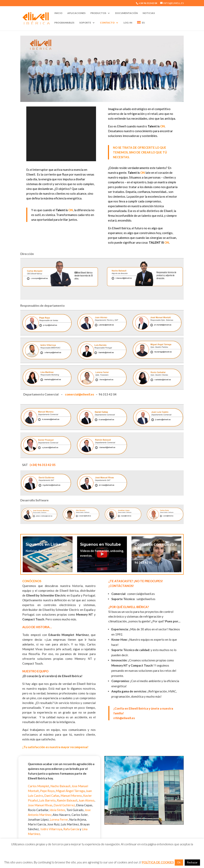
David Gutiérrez (64, 805)
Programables (64, 23)
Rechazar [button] (192, 862)
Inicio (58, 13)
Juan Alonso (86, 800)
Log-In (128, 23)
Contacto (107, 23)
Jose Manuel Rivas (40, 805)
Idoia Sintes (57, 810)
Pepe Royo (47, 791)
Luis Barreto (47, 800)
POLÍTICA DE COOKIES (158, 862)
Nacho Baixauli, (61, 786)
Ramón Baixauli (67, 800)
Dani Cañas (52, 796)
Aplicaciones (76, 13)
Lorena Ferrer (59, 819)
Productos (98, 13)
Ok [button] (179, 862)
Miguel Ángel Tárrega (70, 791)
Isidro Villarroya (51, 829)
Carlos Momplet (39, 786)
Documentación (126, 13)
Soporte (85, 23)
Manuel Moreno (71, 796)
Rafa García (71, 829)
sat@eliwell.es (144, 555)
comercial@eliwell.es (79, 394)
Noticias (149, 13)
